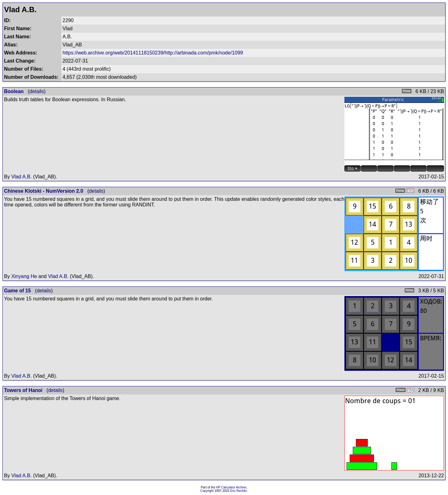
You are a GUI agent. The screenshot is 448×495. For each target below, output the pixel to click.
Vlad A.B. (21, 177)
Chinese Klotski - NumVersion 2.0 (44, 191)
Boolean (14, 91)
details (37, 91)
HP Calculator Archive (231, 487)
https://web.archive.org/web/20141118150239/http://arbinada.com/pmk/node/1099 (153, 53)
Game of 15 (17, 291)
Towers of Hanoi (23, 390)
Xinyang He (24, 276)
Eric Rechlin (238, 491)
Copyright (207, 491)
